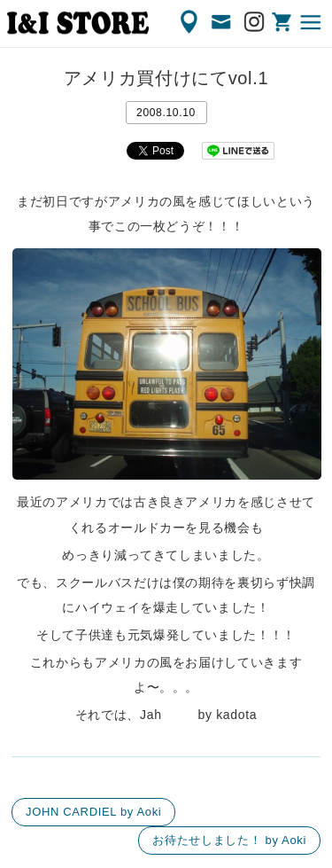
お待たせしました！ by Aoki (229, 840)
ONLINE (283, 22)
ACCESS (190, 22)
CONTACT (222, 22)
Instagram (255, 22)
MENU (312, 22)
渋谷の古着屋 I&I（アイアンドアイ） (78, 23)
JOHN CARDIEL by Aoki (93, 812)
